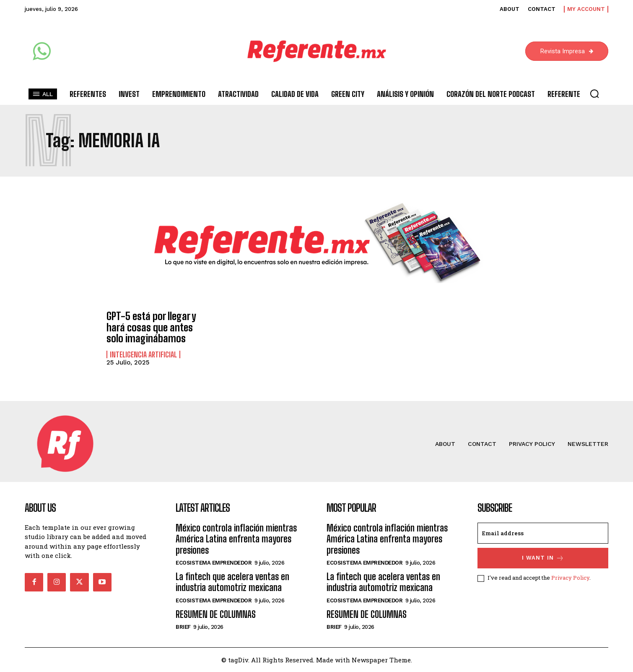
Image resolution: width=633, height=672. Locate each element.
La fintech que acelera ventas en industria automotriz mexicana (232, 582)
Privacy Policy (570, 578)
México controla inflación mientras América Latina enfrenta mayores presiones (236, 539)
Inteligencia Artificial (143, 354)
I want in (543, 558)
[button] (594, 94)
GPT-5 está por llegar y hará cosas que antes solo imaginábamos (151, 327)
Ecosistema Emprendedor (214, 563)
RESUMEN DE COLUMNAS (216, 614)
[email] (543, 533)
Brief (183, 627)
